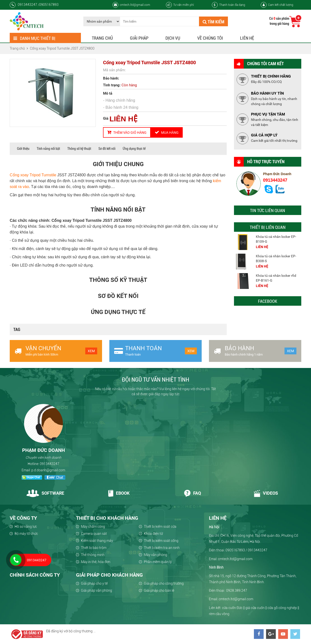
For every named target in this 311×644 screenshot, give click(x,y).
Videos (266, 493)
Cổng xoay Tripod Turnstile (33, 175)
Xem (91, 351)
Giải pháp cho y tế (94, 583)
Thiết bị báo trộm (94, 548)
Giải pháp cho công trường (164, 583)
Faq (192, 493)
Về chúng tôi (210, 38)
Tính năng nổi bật (48, 149)
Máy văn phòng (155, 555)
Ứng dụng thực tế (134, 149)
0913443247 (275, 180)
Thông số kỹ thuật (79, 149)
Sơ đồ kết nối (107, 149)
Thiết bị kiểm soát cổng (161, 541)
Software (45, 493)
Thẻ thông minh (93, 555)
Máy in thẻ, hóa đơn (96, 562)
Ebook (119, 493)
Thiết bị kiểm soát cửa (160, 527)
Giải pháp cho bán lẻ (159, 590)
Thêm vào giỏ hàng (127, 132)
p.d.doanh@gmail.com (48, 470)
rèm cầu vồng (219, 614)
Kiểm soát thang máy (97, 541)
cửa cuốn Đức (232, 608)
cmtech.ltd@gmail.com (131, 5)
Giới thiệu (23, 149)
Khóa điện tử (153, 534)
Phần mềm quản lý (158, 562)
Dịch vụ (173, 38)
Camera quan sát (94, 534)
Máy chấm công (93, 527)
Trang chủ (102, 38)
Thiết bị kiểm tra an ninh (162, 548)
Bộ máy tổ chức (26, 534)
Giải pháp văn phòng (96, 590)
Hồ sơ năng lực (26, 527)
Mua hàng (167, 132)
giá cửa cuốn (255, 608)
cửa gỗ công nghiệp (282, 608)
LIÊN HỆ (123, 119)
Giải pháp (139, 38)
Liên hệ (247, 38)
